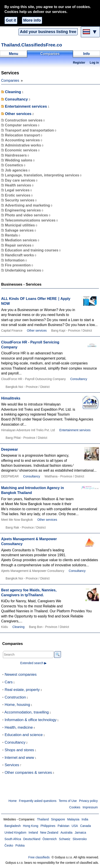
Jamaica (80, 833)
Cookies (75, 807)
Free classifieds (39, 857)
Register (79, 63)
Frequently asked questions (38, 801)
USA (75, 826)
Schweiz (65, 839)
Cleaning (13, 92)
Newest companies (21, 675)
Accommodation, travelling (27, 712)
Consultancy (16, 99)
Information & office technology (31, 720)
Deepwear (10, 449)
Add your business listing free (48, 32)
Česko (9, 846)
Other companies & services (28, 773)
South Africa (13, 839)
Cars (9, 682)
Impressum (90, 807)
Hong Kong (31, 826)
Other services (18, 114)
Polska (20, 846)
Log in (94, 63)
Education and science (24, 735)
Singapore (58, 819)
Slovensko (80, 839)
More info (32, 20)
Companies (10, 81)
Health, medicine (19, 727)
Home (13, 801)
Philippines (48, 826)
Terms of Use (68, 801)
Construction (15, 697)
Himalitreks (11, 398)
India (85, 819)
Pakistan (64, 826)
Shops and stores (19, 750)
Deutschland (32, 839)
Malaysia (73, 819)
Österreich (50, 839)
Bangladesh (13, 826)
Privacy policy (88, 801)
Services (12, 765)
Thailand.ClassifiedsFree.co (32, 45)
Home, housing (17, 705)
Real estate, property (22, 690)
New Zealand (49, 833)
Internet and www (19, 758)
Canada (85, 826)
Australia (67, 833)
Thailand (43, 819)
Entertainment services (26, 106)
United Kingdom (15, 833)
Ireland (33, 833)
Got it (11, 20)
